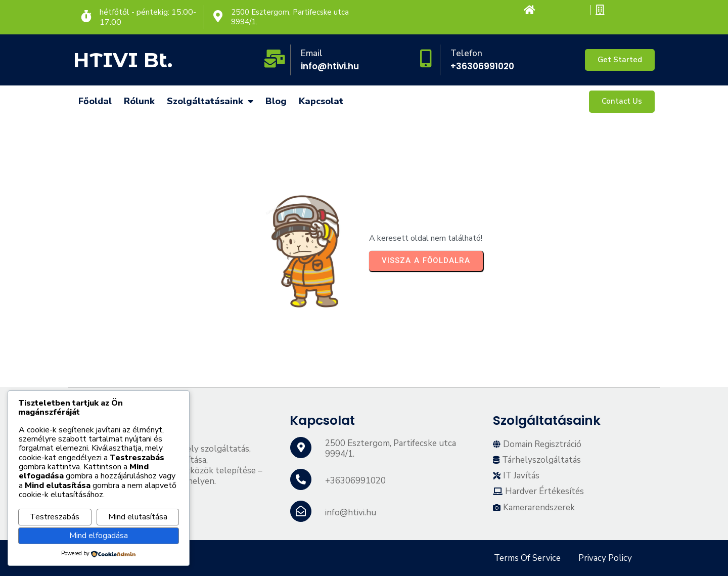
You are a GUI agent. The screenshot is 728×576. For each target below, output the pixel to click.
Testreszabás (55, 517)
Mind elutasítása (138, 517)
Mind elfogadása (99, 536)
